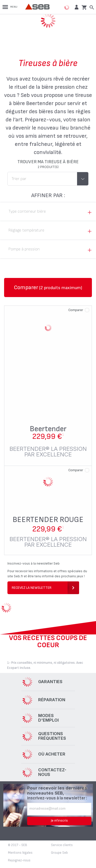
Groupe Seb (59, 853)
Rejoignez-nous (19, 860)
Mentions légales (20, 853)
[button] (76, 7)
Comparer (76, 310)
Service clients (62, 845)
